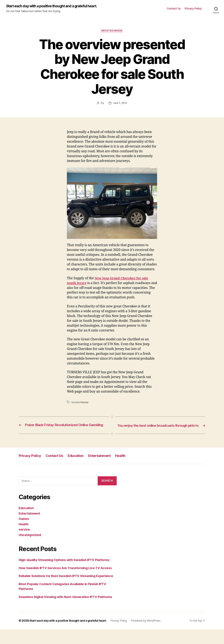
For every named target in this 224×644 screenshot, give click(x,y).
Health (129, 460)
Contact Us (174, 9)
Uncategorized (112, 31)
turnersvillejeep (80, 403)
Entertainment (106, 460)
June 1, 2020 (120, 103)
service (24, 534)
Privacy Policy (193, 9)
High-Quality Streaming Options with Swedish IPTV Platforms (66, 565)
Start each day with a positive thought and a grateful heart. (56, 6)
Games (24, 523)
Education (80, 460)
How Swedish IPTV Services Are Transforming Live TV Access (68, 573)
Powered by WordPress (148, 635)
